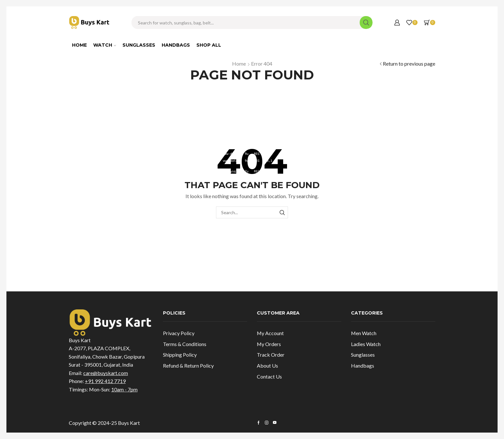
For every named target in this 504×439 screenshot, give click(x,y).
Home (79, 45)
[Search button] (366, 23)
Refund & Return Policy (188, 366)
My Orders (269, 344)
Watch (105, 45)
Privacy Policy (179, 333)
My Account (270, 333)
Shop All (209, 45)
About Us (267, 366)
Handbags (176, 45)
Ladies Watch (366, 344)
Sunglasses (139, 45)
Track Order (271, 355)
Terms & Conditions (185, 344)
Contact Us (269, 376)
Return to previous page (409, 64)
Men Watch (364, 333)
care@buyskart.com (106, 373)
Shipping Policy (180, 355)
